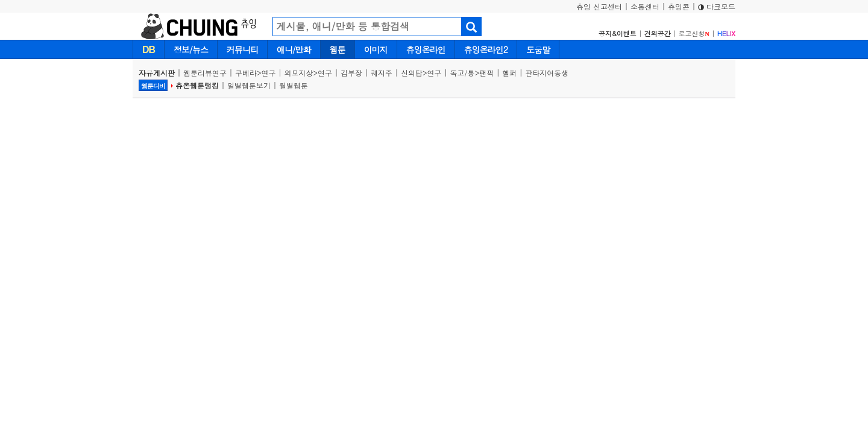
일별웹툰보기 (249, 85)
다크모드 (717, 6)
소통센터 (645, 6)
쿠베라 (246, 73)
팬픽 (486, 73)
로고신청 (694, 33)
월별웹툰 (294, 85)
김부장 (351, 73)
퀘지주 (382, 73)
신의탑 (412, 73)
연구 (269, 73)
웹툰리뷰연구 (205, 73)
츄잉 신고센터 (599, 6)
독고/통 (463, 73)
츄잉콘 (679, 6)
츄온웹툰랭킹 (197, 85)
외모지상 (299, 73)
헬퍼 (509, 73)
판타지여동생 (547, 73)
